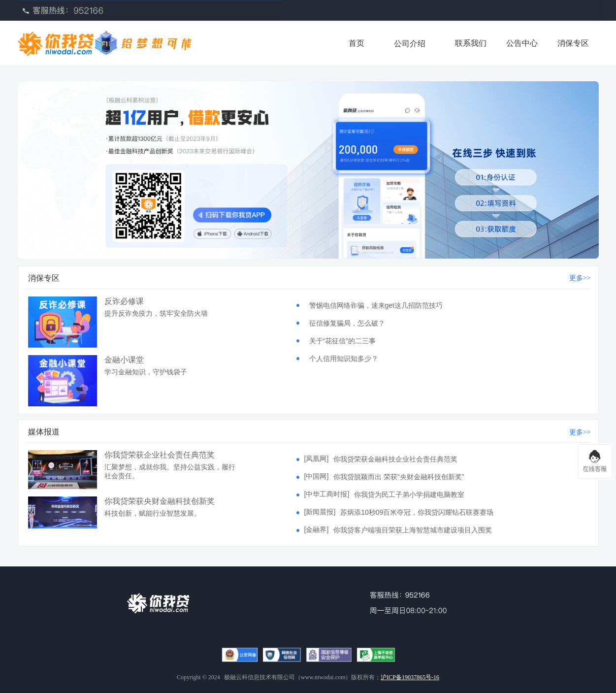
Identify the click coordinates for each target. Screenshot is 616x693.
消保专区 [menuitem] (573, 43)
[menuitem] (410, 43)
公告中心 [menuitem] (522, 43)
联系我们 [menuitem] (471, 43)
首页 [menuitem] (357, 43)
